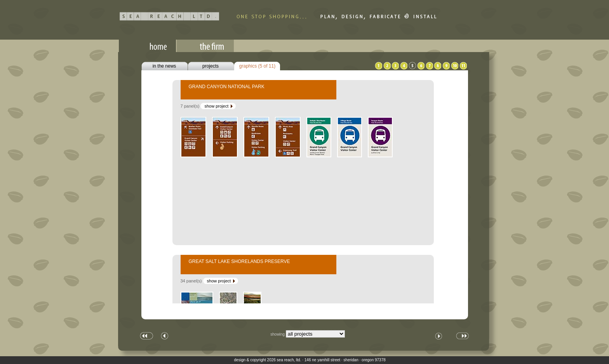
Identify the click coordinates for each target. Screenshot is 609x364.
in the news (164, 66)
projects (211, 66)
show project (219, 106)
